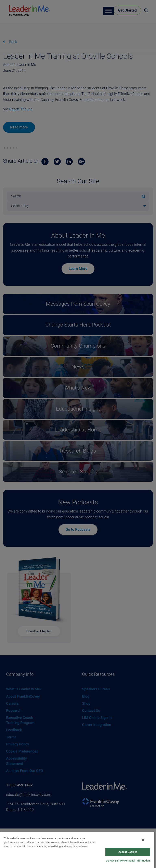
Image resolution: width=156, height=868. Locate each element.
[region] (77, 850)
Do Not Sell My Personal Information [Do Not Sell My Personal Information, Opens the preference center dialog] (128, 861)
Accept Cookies (128, 852)
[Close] (143, 840)
